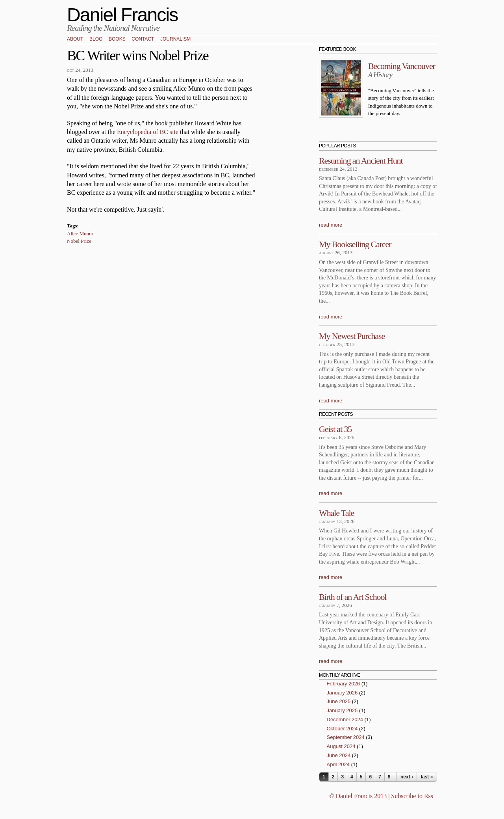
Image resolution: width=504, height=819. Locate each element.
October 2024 (342, 729)
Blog (96, 39)
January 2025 (342, 710)
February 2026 (344, 684)
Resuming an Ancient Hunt (361, 161)
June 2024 (339, 755)
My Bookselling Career (355, 244)
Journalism (175, 39)
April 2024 (338, 764)
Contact (143, 39)
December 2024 (345, 719)
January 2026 (342, 693)
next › (407, 777)
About (75, 39)
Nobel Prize (79, 241)
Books (117, 39)
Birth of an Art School (353, 597)
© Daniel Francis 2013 (358, 796)
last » (427, 777)
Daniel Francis (122, 15)
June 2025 (339, 701)
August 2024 (341, 746)
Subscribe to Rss (412, 796)
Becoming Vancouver (402, 66)
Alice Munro (80, 234)
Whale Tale (336, 513)
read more (331, 225)
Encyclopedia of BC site (148, 132)
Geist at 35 (335, 429)
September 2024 (346, 737)
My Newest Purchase (352, 336)
